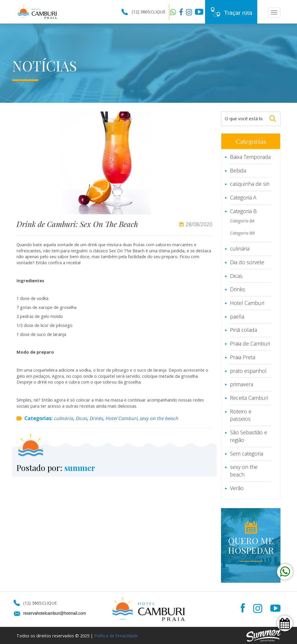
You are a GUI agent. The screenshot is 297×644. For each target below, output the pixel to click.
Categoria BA (242, 221)
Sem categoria (247, 454)
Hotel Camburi (122, 418)
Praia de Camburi (250, 343)
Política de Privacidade (116, 636)
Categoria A (243, 197)
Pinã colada (243, 330)
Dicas (82, 418)
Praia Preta (243, 357)
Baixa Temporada (250, 157)
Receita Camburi (249, 398)
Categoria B (243, 211)
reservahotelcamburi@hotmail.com (55, 613)
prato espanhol (248, 371)
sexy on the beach (159, 418)
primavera (242, 384)
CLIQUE (158, 12)
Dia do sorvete (247, 262)
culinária (64, 418)
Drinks (96, 418)
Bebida (238, 170)
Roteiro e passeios (241, 415)
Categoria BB (242, 233)
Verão (237, 488)
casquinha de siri (250, 184)
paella (237, 316)
